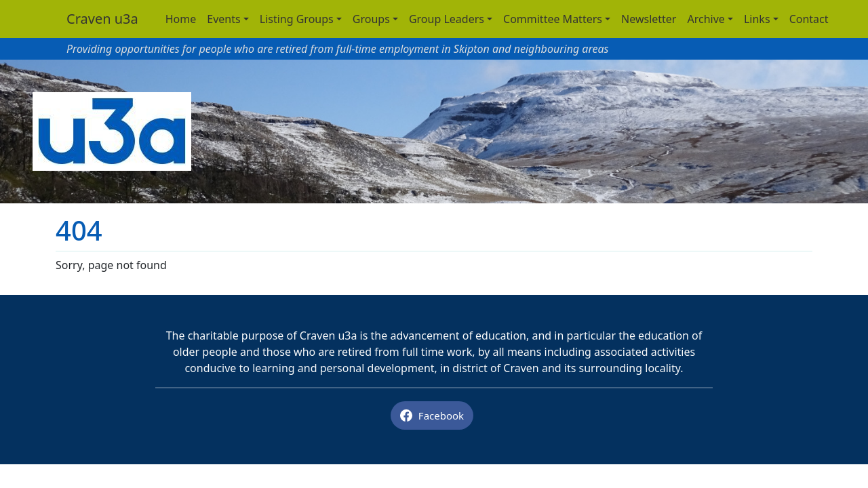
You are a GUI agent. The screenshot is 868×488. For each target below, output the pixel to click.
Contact (809, 19)
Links (757, 19)
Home (181, 19)
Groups (371, 19)
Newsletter (649, 19)
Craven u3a (102, 19)
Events (223, 19)
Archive (706, 19)
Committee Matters (553, 19)
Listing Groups (297, 19)
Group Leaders (447, 19)
